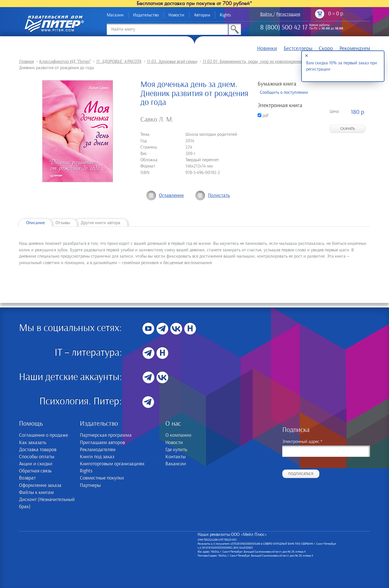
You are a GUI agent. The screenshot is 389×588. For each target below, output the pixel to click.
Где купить (176, 450)
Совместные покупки (102, 478)
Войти (266, 14)
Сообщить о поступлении (284, 92)
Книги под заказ (97, 457)
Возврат (27, 478)
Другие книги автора (101, 223)
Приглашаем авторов (102, 443)
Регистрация (288, 14)
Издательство (146, 15)
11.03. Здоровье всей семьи (172, 61)
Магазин (115, 15)
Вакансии (176, 464)
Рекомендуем (355, 49)
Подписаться (301, 474)
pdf (263, 116)
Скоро (326, 49)
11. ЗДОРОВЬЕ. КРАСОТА (119, 61)
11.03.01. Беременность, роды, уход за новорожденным (254, 61)
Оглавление (171, 196)
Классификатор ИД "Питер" (65, 61)
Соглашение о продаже (43, 435)
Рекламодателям (98, 450)
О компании (178, 435)
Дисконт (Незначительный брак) (47, 503)
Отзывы (63, 223)
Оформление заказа (40, 485)
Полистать (219, 196)
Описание (35, 223)
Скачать (348, 129)
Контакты (176, 457)
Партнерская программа (106, 435)
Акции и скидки (36, 464)
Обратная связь (35, 471)
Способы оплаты (37, 457)
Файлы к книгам (36, 493)
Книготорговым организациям (112, 464)
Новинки (267, 49)
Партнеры (90, 485)
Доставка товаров (38, 450)
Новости (176, 15)
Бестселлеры (298, 49)
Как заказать (33, 443)
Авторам (202, 15)
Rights (225, 15)
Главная (26, 61)
